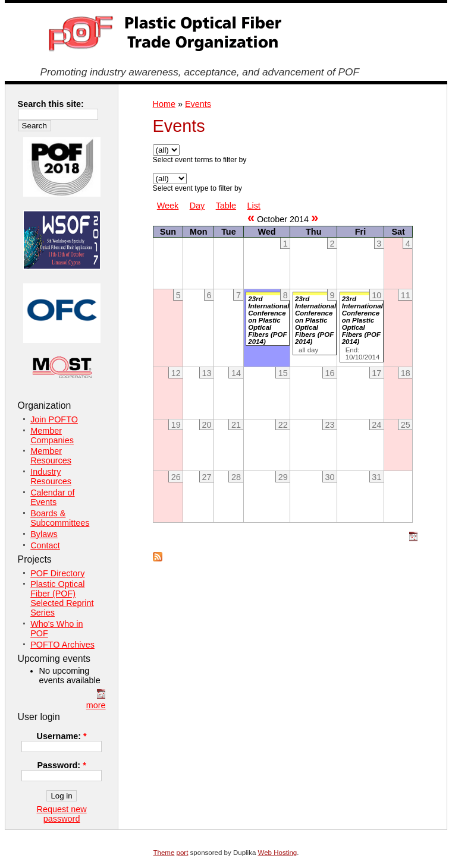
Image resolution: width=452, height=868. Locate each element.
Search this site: (51, 104)
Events (198, 104)
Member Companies (52, 435)
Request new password (62, 814)
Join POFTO (54, 419)
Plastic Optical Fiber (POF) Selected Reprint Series (62, 598)
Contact (45, 545)
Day (197, 206)
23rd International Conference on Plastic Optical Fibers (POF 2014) (269, 320)
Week (168, 206)
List (253, 206)
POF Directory (57, 573)
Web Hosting (278, 853)
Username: (62, 736)
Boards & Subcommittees (60, 518)
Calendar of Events (52, 497)
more (96, 705)
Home (164, 104)
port (183, 853)
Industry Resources (51, 476)
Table (226, 206)
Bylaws (44, 534)
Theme (164, 853)
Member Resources (51, 456)
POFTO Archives (62, 645)
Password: (61, 765)
